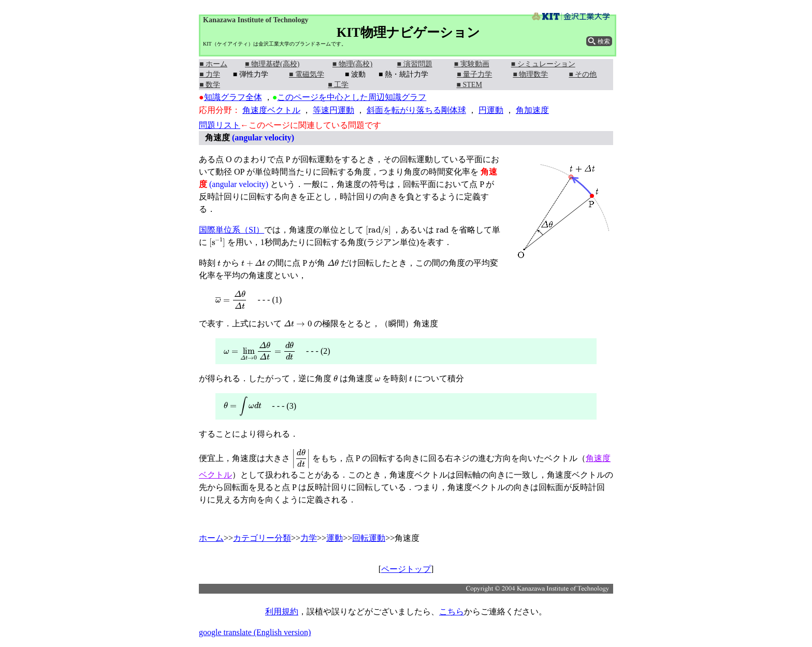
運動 (335, 538)
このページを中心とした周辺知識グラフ (352, 97)
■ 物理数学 (530, 74)
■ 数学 (210, 85)
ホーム (211, 538)
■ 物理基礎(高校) (272, 64)
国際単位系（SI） (231, 230)
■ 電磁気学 (307, 74)
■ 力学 (210, 74)
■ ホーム (213, 64)
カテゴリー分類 (262, 538)
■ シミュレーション (543, 64)
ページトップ (406, 569)
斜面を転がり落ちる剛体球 (416, 110)
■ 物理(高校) (352, 64)
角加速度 (532, 110)
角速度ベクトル (271, 110)
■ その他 (583, 74)
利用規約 (282, 612)
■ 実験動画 (472, 64)
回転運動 (369, 538)
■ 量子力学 (474, 74)
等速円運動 (334, 110)
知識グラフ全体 (233, 97)
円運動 (491, 110)
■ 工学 (338, 85)
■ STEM (469, 85)
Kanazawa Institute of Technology (256, 20)
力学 (309, 538)
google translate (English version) (255, 632)
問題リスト (220, 125)
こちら (452, 612)
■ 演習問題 (415, 64)
